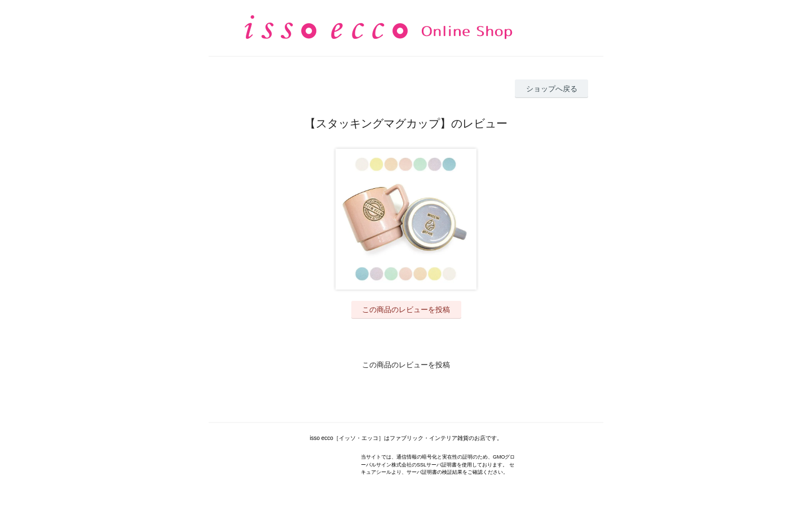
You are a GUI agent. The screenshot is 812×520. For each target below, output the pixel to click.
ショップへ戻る (552, 89)
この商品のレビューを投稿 (406, 310)
